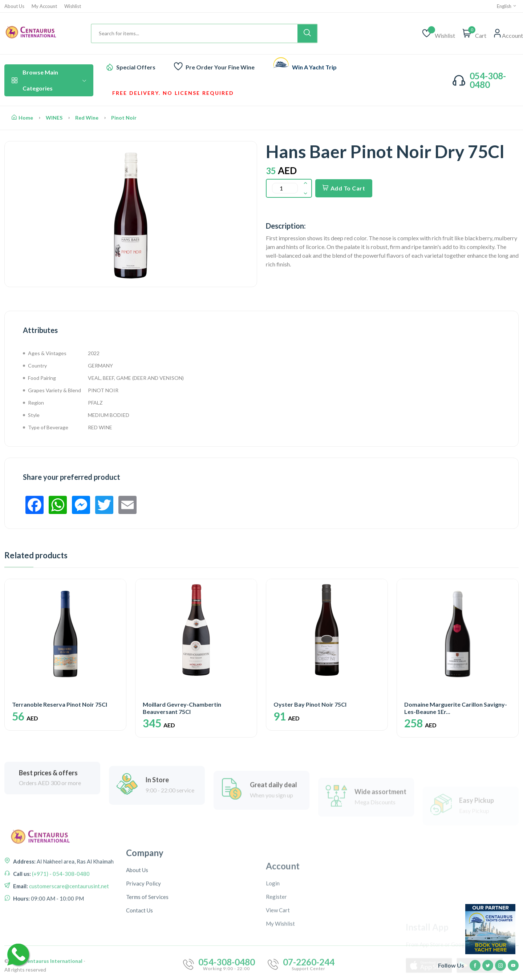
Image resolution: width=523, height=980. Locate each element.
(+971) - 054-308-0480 (60, 916)
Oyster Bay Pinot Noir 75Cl (310, 704)
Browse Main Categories (49, 80)
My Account (44, 6)
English (507, 6)
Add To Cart (344, 188)
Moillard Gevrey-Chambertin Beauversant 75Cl (182, 708)
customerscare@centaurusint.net (68, 928)
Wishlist (73, 6)
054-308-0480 (488, 80)
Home (22, 118)
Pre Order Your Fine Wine (220, 67)
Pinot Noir (124, 118)
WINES (54, 118)
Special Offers (136, 67)
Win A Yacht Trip (314, 67)
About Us (14, 6)
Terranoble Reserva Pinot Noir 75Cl (60, 704)
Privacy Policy (143, 955)
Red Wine (87, 118)
